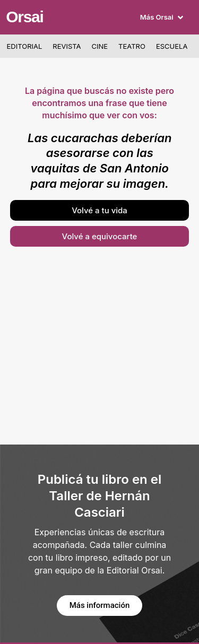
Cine (100, 46)
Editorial (25, 46)
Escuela (172, 46)
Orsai (24, 17)
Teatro (132, 46)
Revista (67, 46)
